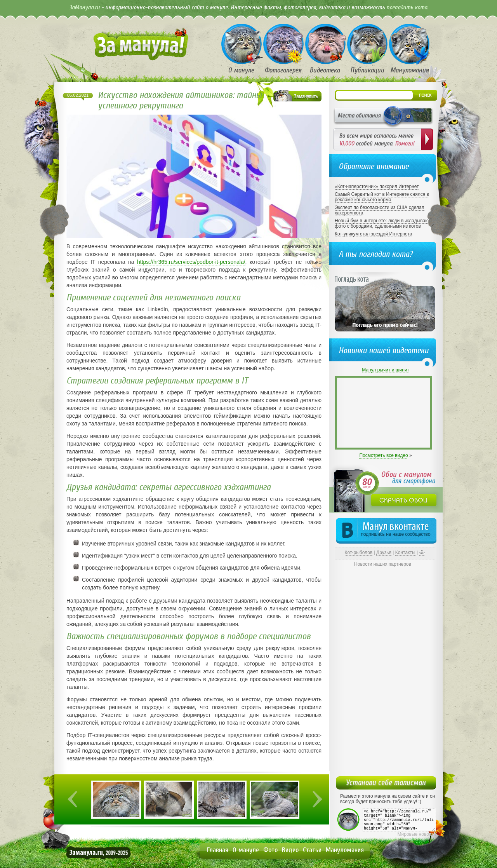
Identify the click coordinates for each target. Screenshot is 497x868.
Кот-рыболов (359, 553)
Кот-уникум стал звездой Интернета (373, 234)
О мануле (246, 850)
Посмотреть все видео (383, 455)
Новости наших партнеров (383, 564)
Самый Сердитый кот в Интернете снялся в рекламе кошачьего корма (382, 197)
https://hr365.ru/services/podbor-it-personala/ (191, 262)
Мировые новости (417, 834)
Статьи (312, 850)
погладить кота (407, 7)
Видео (290, 850)
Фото (270, 850)
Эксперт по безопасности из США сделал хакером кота (380, 210)
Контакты (405, 553)
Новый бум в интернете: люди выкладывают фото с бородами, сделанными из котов (383, 223)
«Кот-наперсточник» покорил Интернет (377, 186)
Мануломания (345, 850)
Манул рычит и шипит (386, 370)
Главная (218, 850)
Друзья (384, 553)
